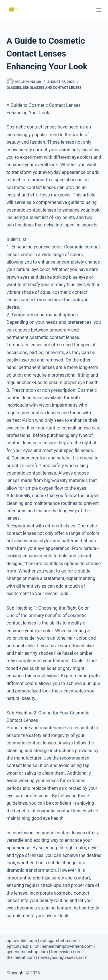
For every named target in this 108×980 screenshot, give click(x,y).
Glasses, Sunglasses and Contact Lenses (44, 88)
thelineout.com (21, 957)
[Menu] (99, 10)
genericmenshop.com (27, 952)
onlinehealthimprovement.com (64, 946)
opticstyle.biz (19, 946)
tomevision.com (66, 952)
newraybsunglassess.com (63, 957)
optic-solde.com (22, 941)
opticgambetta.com (59, 941)
